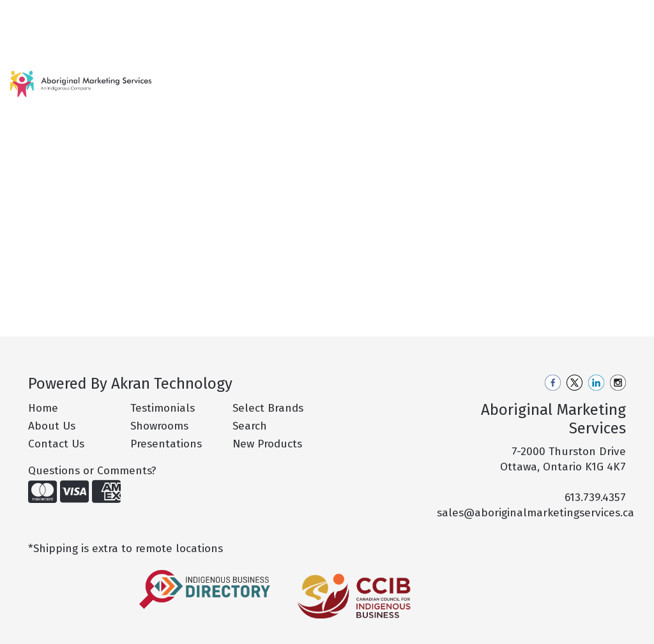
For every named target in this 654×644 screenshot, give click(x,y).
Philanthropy (232, 14)
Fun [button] (468, 84)
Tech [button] (618, 84)
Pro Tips (173, 14)
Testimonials (163, 408)
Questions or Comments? (92, 471)
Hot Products (246, 92)
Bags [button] (353, 84)
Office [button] (570, 84)
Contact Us (37, 42)
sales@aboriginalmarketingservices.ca (536, 513)
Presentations (166, 444)
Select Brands (268, 408)
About (62, 14)
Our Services (115, 14)
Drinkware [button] (412, 84)
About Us (52, 426)
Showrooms (159, 426)
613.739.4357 (595, 498)
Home (26, 14)
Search (479, 14)
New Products (191, 92)
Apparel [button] (299, 84)
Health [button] (517, 84)
